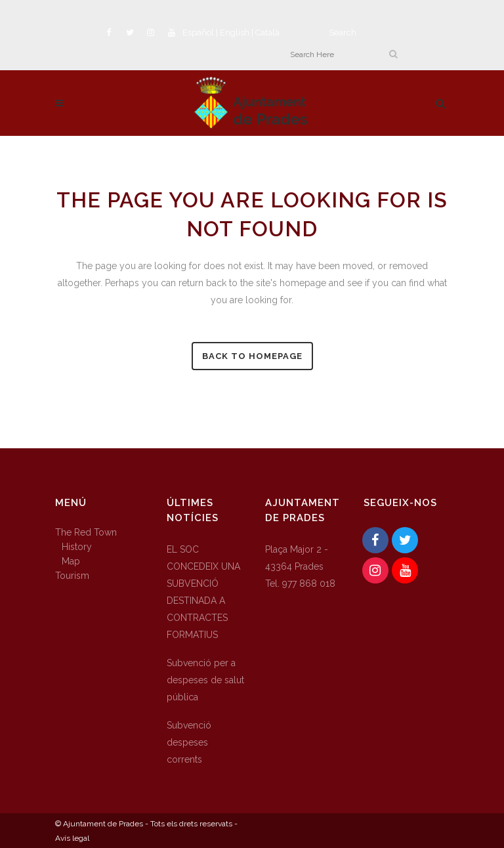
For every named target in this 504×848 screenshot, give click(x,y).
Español (198, 32)
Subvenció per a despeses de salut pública (205, 680)
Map (71, 561)
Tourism (72, 576)
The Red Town (86, 532)
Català (267, 32)
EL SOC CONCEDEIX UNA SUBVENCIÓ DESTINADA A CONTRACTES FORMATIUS (203, 592)
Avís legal (72, 838)
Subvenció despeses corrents (189, 742)
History (77, 547)
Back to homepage (252, 356)
